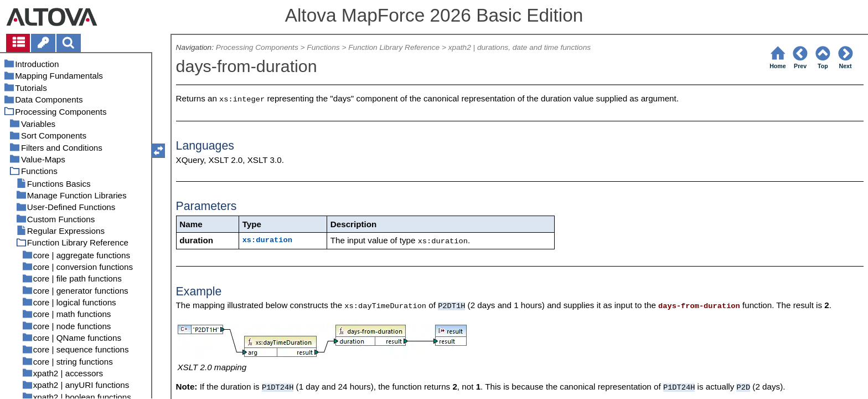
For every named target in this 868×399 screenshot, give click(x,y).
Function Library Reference (394, 47)
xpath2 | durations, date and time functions (520, 47)
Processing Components (257, 47)
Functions (323, 47)
